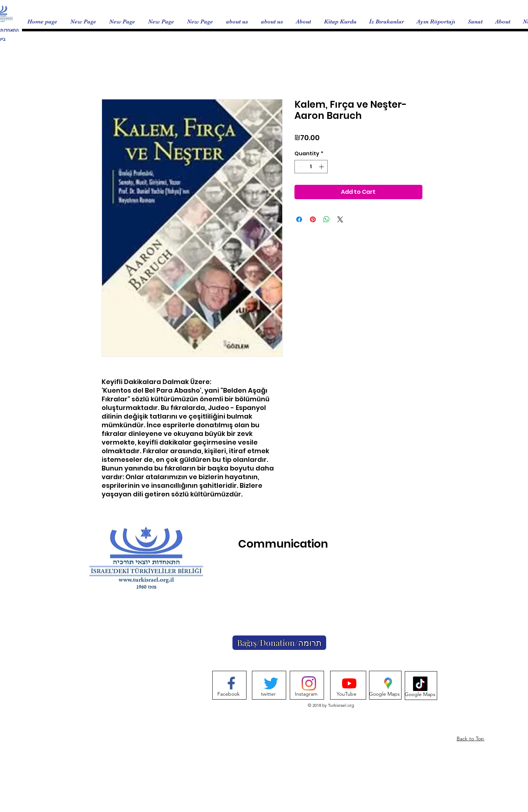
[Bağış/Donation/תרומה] (279, 643)
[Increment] (322, 167)
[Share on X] (340, 219)
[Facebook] (229, 694)
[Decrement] (300, 167)
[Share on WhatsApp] (327, 219)
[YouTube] (347, 694)
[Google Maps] (384, 694)
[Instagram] (306, 694)
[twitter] (268, 694)
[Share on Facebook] (299, 219)
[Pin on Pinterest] (313, 219)
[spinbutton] (311, 167)
